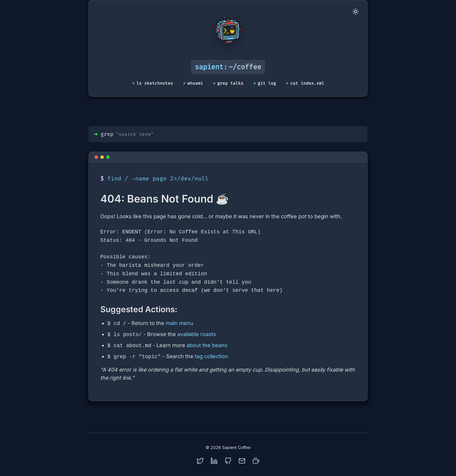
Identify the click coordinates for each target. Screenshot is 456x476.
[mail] (242, 461)
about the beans (207, 346)
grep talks (230, 83)
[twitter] (200, 461)
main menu (180, 323)
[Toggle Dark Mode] (356, 12)
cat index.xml (307, 83)
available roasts (197, 334)
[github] (228, 461)
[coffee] (256, 461)
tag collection (211, 357)
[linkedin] (214, 461)
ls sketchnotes (155, 83)
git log (267, 83)
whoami (195, 83)
